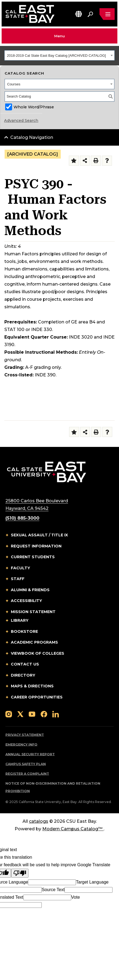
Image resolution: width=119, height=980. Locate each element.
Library (20, 620)
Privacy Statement (25, 735)
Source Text (53, 890)
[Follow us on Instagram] (9, 714)
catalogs (39, 821)
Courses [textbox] (14, 84)
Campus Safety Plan (26, 764)
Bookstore (24, 631)
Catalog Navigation (32, 137)
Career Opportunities (37, 697)
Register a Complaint (27, 774)
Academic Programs (34, 642)
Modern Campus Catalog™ (73, 829)
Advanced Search (21, 121)
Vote (76, 897)
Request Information (36, 546)
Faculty (20, 568)
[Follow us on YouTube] (32, 714)
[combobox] (59, 55)
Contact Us (25, 664)
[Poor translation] (20, 873)
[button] (79, 14)
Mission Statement (33, 612)
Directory (23, 675)
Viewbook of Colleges (38, 653)
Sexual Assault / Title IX (39, 535)
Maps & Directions (32, 686)
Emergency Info (21, 745)
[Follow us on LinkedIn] (56, 714)
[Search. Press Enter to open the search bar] (90, 14)
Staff (18, 579)
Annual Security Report (30, 754)
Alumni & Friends (30, 590)
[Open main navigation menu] (107, 14)
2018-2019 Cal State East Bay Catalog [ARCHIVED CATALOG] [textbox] (57, 56)
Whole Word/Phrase (34, 107)
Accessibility (26, 601)
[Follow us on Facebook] (44, 714)
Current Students (33, 557)
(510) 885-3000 (22, 518)
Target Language (92, 882)
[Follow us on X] (20, 714)
